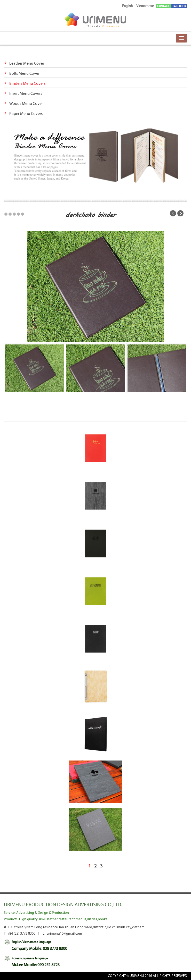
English (127, 6)
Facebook (179, 6)
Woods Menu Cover (23, 104)
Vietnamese (145, 6)
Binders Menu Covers (25, 84)
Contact (163, 6)
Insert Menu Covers (23, 94)
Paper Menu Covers (23, 114)
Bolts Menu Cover (22, 74)
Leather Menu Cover (24, 64)
